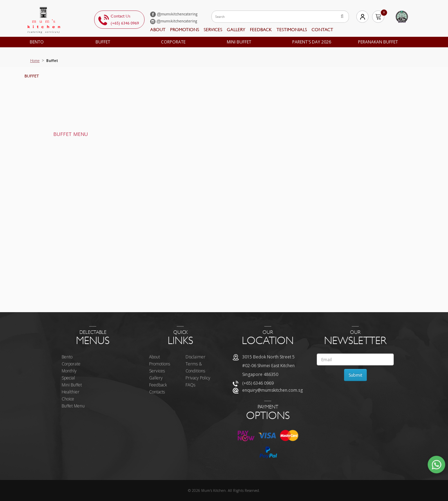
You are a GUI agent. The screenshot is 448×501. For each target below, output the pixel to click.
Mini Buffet (239, 42)
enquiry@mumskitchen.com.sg (272, 390)
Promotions (185, 30)
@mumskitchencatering (174, 14)
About (158, 30)
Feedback (158, 385)
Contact (322, 30)
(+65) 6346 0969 (125, 23)
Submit (355, 375)
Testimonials (292, 30)
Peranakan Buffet (378, 42)
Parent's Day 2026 (312, 42)
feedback (261, 30)
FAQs (190, 385)
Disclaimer (195, 357)
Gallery (236, 30)
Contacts (157, 392)
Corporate (173, 42)
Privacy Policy (198, 378)
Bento (37, 42)
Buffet (103, 42)
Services (213, 30)
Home (35, 61)
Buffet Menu (73, 406)
